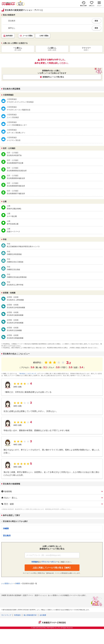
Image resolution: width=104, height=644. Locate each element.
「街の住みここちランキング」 (28, 374)
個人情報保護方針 (30, 615)
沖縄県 (6, 528)
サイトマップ (6, 615)
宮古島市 (7, 536)
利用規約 (17, 615)
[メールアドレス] (52, 555)
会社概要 (43, 615)
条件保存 (9, 36)
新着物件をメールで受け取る (53, 77)
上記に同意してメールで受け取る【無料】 (52, 568)
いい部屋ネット (7, 584)
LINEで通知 (44, 36)
